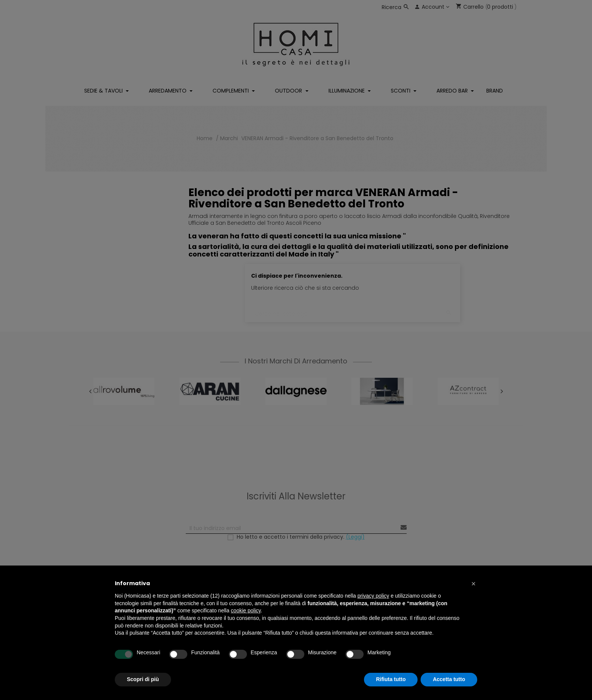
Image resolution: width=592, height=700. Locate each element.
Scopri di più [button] (143, 679)
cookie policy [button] (246, 610)
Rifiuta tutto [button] (391, 679)
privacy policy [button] (373, 596)
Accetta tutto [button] (449, 679)
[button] (473, 584)
